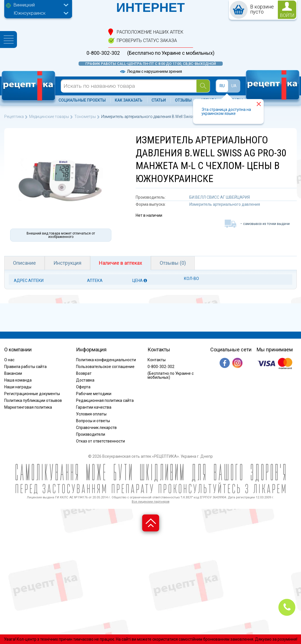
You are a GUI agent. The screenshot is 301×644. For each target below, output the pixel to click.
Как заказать (129, 100)
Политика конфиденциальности (106, 360)
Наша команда (18, 380)
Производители (91, 434)
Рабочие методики (94, 394)
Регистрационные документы (32, 394)
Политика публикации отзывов (33, 400)
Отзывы (183, 100)
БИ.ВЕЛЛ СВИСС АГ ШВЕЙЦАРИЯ (220, 197)
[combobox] (40, 6)
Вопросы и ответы (93, 421)
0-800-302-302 (103, 53)
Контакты (157, 360)
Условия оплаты (91, 414)
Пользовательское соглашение (105, 367)
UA (234, 86)
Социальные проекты (82, 100)
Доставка (85, 380)
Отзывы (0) (173, 263)
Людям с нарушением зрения (151, 71)
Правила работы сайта (25, 367)
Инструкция (67, 263)
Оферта (83, 387)
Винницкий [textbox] (24, 5)
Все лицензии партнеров (150, 502)
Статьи (159, 100)
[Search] (203, 86)
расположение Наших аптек (150, 32)
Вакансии (13, 373)
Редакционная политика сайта (105, 400)
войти (287, 15)
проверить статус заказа (147, 40)
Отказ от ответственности (100, 441)
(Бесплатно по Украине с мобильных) (171, 53)
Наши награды (18, 387)
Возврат (84, 373)
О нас (9, 360)
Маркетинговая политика (28, 407)
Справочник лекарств (96, 428)
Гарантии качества (94, 407)
